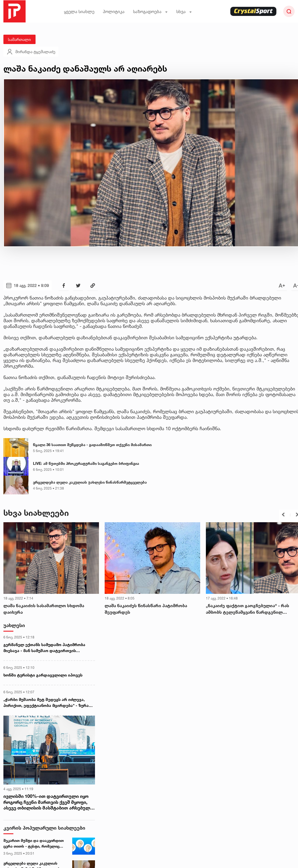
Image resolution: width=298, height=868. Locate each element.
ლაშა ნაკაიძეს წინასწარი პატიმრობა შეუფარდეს (146, 609)
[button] (283, 515)
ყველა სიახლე (79, 12)
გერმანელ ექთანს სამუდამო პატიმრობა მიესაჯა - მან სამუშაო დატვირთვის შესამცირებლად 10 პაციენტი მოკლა (44, 648)
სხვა (184, 12)
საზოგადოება (150, 12)
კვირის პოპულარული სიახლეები (44, 828)
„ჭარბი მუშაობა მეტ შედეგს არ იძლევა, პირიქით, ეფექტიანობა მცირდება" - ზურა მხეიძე (46, 703)
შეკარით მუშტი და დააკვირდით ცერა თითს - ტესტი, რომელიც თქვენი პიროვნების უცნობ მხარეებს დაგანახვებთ (34, 844)
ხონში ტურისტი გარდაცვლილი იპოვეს (43, 675)
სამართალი (19, 39)
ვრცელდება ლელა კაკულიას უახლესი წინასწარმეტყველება (90, 482)
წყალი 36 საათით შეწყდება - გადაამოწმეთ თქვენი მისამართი (92, 445)
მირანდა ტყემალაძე (31, 52)
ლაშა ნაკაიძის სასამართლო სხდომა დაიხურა (44, 609)
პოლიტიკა (114, 12)
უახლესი (14, 625)
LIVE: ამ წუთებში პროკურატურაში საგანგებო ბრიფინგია (86, 463)
